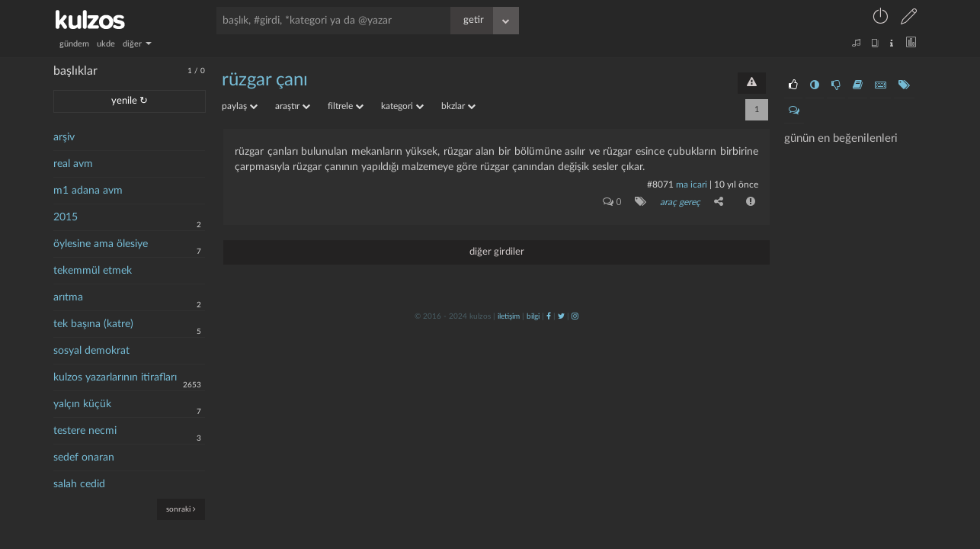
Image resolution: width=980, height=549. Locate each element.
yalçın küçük (82, 404)
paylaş (240, 106)
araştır (293, 106)
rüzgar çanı (265, 80)
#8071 (660, 185)
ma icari (692, 185)
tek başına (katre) (93, 324)
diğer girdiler (497, 252)
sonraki (181, 509)
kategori (402, 106)
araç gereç (680, 202)
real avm (73, 164)
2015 (66, 217)
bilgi (533, 316)
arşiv (64, 137)
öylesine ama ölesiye (101, 244)
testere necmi (85, 431)
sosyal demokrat (91, 351)
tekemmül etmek (93, 271)
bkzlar (458, 106)
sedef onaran (84, 457)
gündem (74, 44)
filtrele (346, 106)
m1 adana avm (88, 191)
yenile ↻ (130, 101)
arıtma (68, 297)
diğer (137, 44)
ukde (106, 44)
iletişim (509, 316)
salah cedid (79, 484)
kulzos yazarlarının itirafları (115, 377)
